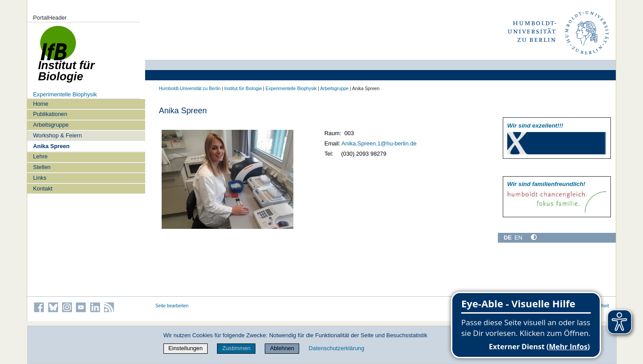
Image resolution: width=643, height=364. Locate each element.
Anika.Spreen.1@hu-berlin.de (379, 143)
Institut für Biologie (243, 89)
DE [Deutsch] (508, 238)
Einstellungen (186, 348)
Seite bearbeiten (172, 306)
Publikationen (50, 114)
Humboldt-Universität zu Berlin (190, 89)
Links (40, 178)
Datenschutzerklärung (336, 348)
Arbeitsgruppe (51, 125)
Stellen (42, 167)
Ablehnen (282, 348)
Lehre (40, 156)
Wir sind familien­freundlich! (546, 184)
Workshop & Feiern (57, 135)
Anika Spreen (51, 146)
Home (41, 104)
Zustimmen (236, 348)
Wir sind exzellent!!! (535, 126)
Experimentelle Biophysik (65, 94)
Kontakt (43, 188)
